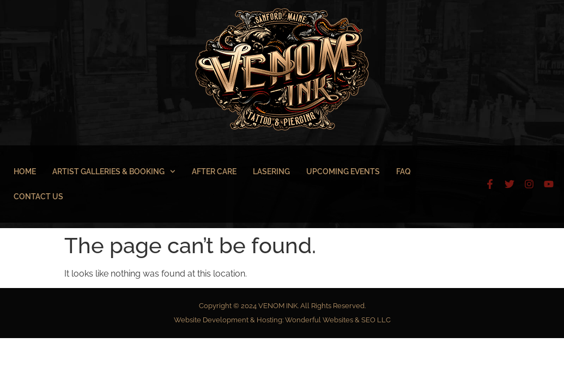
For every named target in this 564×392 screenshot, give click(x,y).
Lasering (271, 171)
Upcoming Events (343, 171)
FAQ (404, 171)
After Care (214, 171)
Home (25, 171)
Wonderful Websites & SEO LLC (338, 320)
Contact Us (38, 197)
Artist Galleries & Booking (114, 171)
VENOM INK (278, 306)
